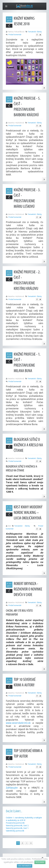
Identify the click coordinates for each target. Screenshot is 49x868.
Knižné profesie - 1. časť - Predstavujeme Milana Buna (27, 363)
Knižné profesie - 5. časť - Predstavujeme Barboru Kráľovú (27, 107)
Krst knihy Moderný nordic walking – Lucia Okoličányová (28, 513)
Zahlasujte (12, 788)
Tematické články (35, 32)
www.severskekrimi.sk (18, 723)
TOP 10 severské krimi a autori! (25, 682)
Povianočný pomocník (15, 823)
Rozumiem (40, 862)
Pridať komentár (15, 34)
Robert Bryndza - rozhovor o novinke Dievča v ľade (28, 589)
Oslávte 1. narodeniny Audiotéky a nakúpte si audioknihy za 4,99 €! (24, 819)
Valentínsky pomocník (15, 831)
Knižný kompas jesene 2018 (24, 21)
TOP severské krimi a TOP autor (28, 754)
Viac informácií (25, 866)
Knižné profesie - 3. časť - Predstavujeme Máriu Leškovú (27, 198)
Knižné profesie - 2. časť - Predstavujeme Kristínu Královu (27, 280)
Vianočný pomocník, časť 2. (17, 825)
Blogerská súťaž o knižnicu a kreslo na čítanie (28, 445)
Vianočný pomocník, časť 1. (17, 828)
